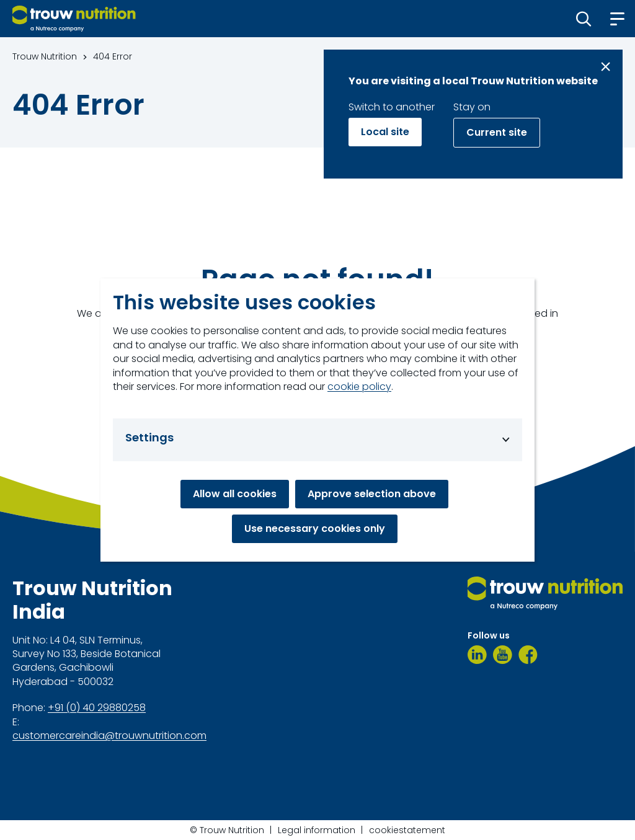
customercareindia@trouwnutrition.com (109, 736)
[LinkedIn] (477, 655)
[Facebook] (528, 655)
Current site (497, 132)
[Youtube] (503, 655)
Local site (385, 132)
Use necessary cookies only (315, 528)
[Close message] (606, 67)
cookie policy (359, 387)
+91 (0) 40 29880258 (97, 708)
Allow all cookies (235, 494)
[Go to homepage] (74, 19)
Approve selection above (372, 494)
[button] (584, 19)
